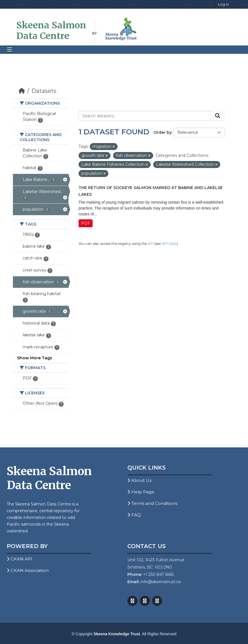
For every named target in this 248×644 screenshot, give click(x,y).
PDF (86, 223)
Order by (163, 132)
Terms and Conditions (152, 503)
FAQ (134, 515)
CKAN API (19, 559)
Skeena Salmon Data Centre (51, 31)
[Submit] (218, 116)
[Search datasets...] (145, 116)
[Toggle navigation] (10, 50)
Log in (223, 4)
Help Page (141, 492)
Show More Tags (35, 358)
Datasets (44, 91)
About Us (139, 480)
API (151, 244)
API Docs (169, 244)
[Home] (22, 91)
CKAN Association (28, 570)
